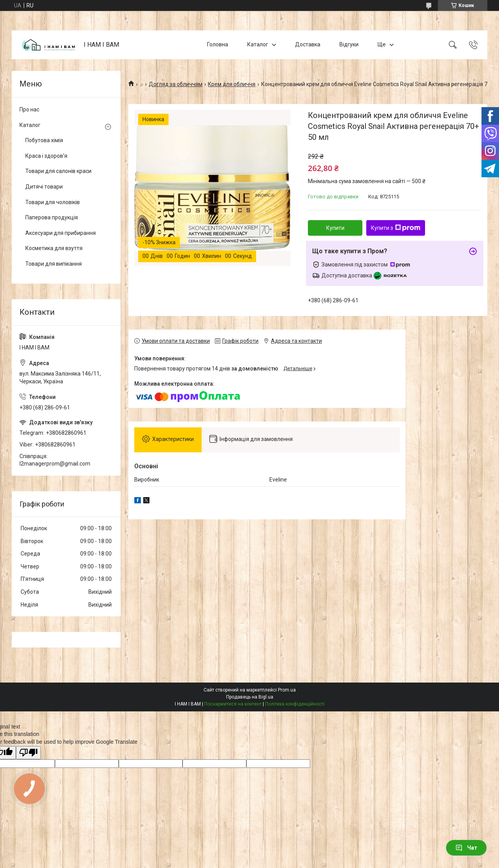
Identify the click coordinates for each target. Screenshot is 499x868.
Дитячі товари (44, 187)
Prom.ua (287, 690)
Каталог (258, 44)
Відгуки (349, 44)
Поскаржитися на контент (233, 704)
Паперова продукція (52, 217)
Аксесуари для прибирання (61, 233)
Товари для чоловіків (53, 202)
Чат (466, 848)
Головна (218, 44)
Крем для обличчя (232, 84)
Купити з (396, 228)
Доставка (308, 44)
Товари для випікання (54, 264)
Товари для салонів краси (58, 171)
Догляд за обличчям (176, 84)
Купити (335, 228)
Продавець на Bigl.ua (250, 697)
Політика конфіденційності (295, 704)
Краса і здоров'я (46, 156)
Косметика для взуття (54, 248)
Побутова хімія (44, 140)
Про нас (29, 109)
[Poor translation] (28, 753)
